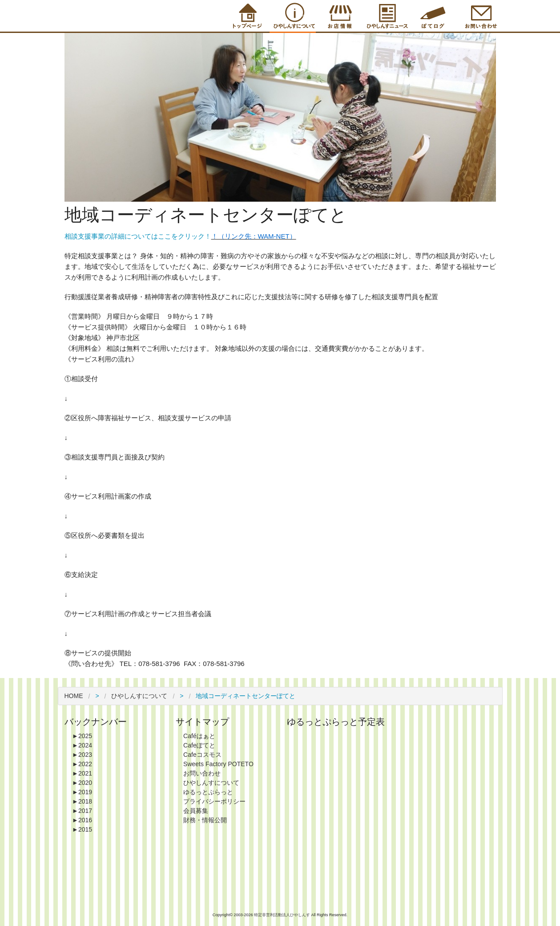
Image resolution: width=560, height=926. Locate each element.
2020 (82, 783)
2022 (82, 764)
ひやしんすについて (139, 696)
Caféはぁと (199, 736)
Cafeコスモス (202, 755)
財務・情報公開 (205, 820)
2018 (82, 801)
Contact (479, 16)
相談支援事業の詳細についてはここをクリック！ (138, 236)
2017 (82, 811)
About (293, 16)
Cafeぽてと (199, 745)
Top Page (246, 16)
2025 (82, 736)
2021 (82, 773)
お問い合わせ (202, 773)
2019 (82, 792)
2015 (82, 829)
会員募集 (196, 811)
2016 (82, 820)
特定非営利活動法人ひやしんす (283, 915)
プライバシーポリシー (214, 801)
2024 (82, 745)
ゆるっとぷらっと (208, 792)
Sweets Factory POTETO (218, 764)
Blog (433, 16)
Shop (339, 16)
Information (386, 16)
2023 (82, 755)
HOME (74, 696)
